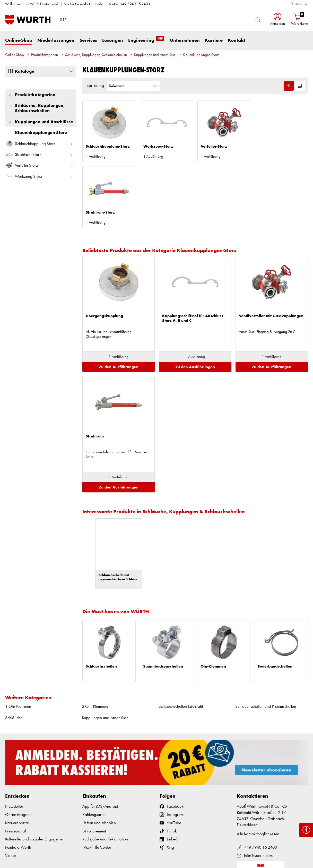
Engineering (146, 40)
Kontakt (237, 40)
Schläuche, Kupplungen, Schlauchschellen (96, 55)
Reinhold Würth (18, 782)
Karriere (214, 40)
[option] (119, 488)
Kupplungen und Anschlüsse (155, 55)
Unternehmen (185, 40)
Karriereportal (17, 757)
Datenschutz (284, 852)
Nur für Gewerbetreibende (83, 4)
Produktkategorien (45, 55)
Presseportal (15, 765)
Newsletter (14, 741)
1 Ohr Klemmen (18, 641)
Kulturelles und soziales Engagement (35, 773)
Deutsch (296, 4)
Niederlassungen (56, 40)
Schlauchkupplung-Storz (39, 144)
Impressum (264, 852)
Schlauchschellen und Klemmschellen (266, 641)
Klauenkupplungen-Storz (201, 55)
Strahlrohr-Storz (39, 154)
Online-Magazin (19, 749)
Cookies (302, 852)
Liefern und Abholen (99, 757)
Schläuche (14, 652)
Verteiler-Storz (39, 165)
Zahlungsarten (94, 749)
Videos (11, 790)
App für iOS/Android (100, 741)
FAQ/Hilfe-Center (97, 782)
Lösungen (113, 40)
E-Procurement (94, 765)
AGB (250, 852)
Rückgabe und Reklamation (105, 773)
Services (88, 40)
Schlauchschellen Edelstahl (181, 641)
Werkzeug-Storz (39, 176)
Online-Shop (19, 40)
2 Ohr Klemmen (95, 641)
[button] (277, 20)
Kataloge (41, 71)
